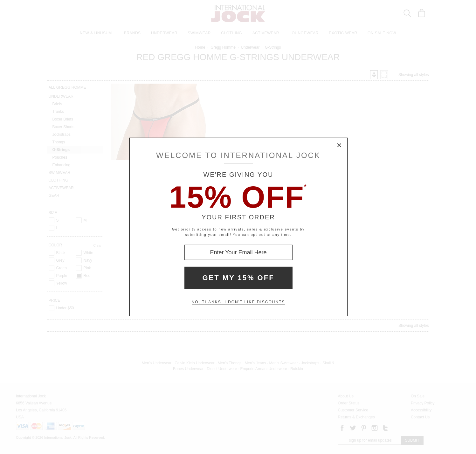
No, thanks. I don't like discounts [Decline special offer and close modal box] (238, 302)
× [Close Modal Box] (340, 146)
